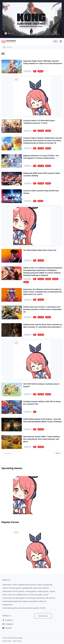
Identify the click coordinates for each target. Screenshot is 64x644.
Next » (58, 453)
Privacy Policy (7, 641)
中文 (55, 41)
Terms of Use (17, 641)
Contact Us (43, 616)
